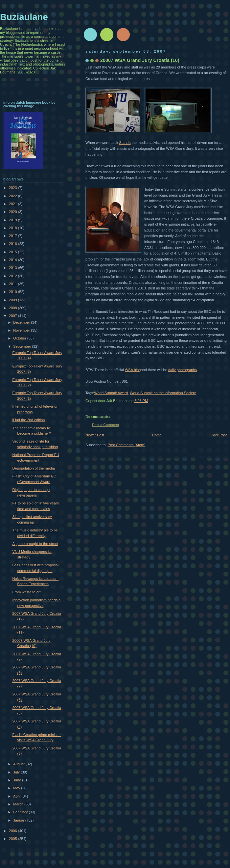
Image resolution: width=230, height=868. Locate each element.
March (19, 804)
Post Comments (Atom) (127, 445)
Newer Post (95, 435)
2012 (13, 276)
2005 (13, 839)
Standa (125, 143)
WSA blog (133, 370)
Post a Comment (105, 425)
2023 (13, 188)
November (22, 330)
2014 (13, 260)
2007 (13, 316)
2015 (13, 252)
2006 (13, 831)
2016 (13, 244)
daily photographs (183, 370)
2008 (13, 308)
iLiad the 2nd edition (29, 420)
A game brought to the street (35, 544)
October (20, 338)
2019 (13, 220)
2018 (13, 228)
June (18, 780)
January (20, 820)
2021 (13, 204)
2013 (13, 268)
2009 (13, 300)
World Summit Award (111, 393)
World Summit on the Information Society (163, 393)
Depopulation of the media (34, 468)
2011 (13, 284)
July (17, 772)
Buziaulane (24, 17)
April (17, 796)
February (21, 812)
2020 (13, 212)
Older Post (218, 435)
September (23, 346)
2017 (13, 236)
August (19, 764)
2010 (13, 292)
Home (157, 435)
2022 (13, 196)
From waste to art (27, 592)
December (22, 322)
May (17, 788)
